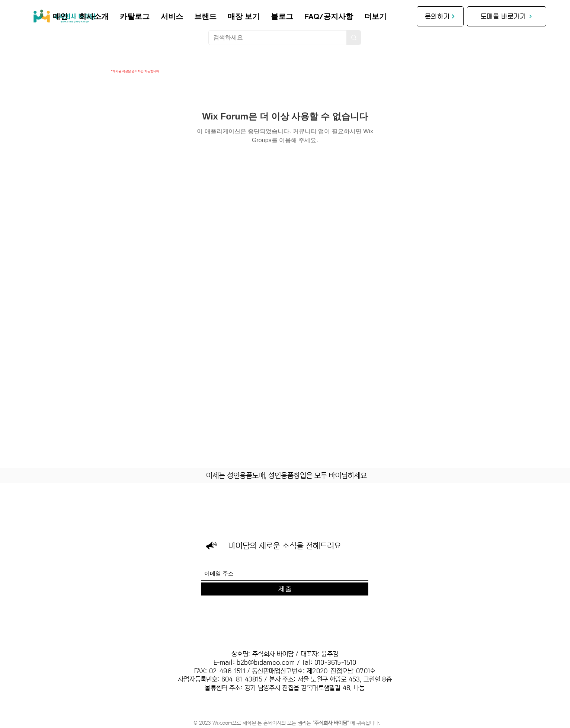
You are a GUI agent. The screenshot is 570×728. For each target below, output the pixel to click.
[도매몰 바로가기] (507, 16)
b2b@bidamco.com (266, 663)
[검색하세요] (272, 38)
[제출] (285, 589)
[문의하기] (440, 16)
